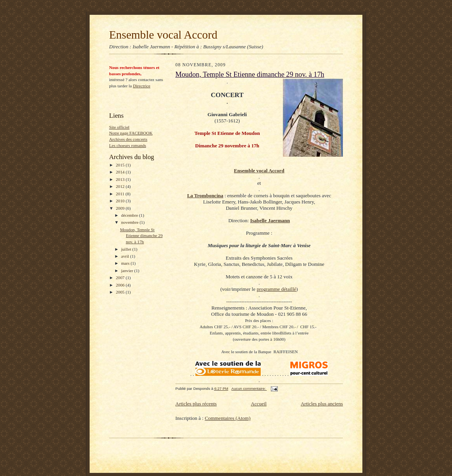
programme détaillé (276, 289)
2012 (121, 186)
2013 (121, 179)
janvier (128, 271)
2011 (121, 194)
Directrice (142, 86)
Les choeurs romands (128, 145)
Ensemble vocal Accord (163, 35)
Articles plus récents (196, 404)
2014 (121, 172)
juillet (127, 249)
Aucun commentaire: (249, 388)
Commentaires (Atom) (227, 418)
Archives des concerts (128, 139)
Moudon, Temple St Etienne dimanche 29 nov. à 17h (141, 236)
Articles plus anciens (322, 404)
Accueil (259, 404)
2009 (121, 208)
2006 (121, 285)
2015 (121, 165)
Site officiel (119, 127)
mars (126, 263)
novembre (130, 222)
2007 (121, 278)
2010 (121, 201)
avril (126, 256)
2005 (121, 292)
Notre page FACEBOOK (131, 133)
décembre (130, 215)
